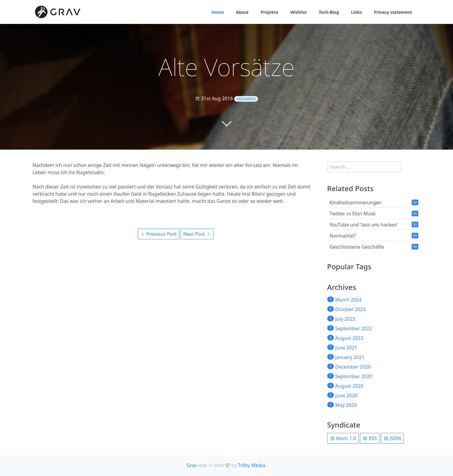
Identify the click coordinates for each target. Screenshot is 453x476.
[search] (365, 167)
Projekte (269, 12)
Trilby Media (251, 465)
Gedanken (246, 99)
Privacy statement (393, 12)
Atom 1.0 (343, 438)
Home (218, 12)
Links (356, 12)
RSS (370, 438)
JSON (392, 438)
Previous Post (159, 234)
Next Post (197, 234)
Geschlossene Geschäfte (357, 247)
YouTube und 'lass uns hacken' (364, 225)
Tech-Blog (329, 12)
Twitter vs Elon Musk (353, 214)
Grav (192, 465)
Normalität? (343, 236)
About (242, 12)
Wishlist (299, 12)
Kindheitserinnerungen (356, 203)
